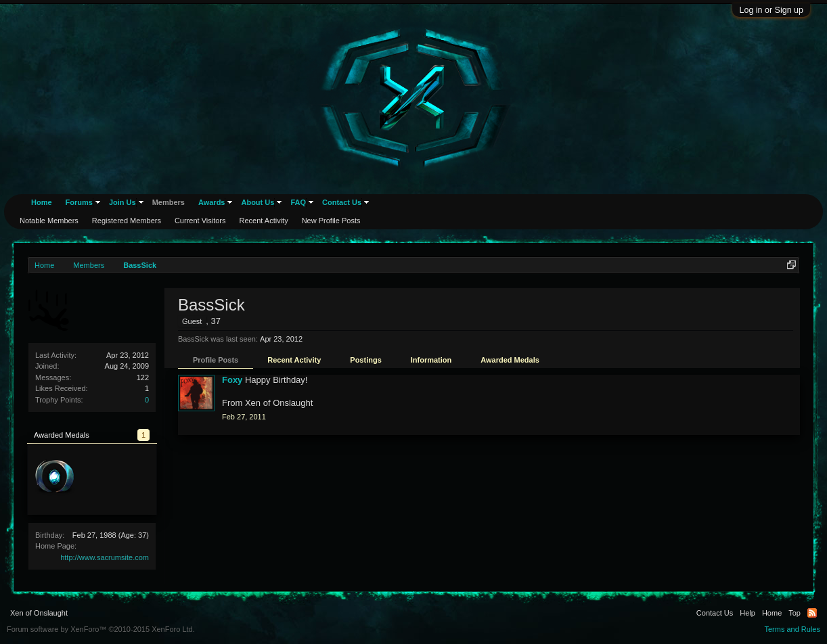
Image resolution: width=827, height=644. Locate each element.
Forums (79, 202)
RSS (812, 613)
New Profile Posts (331, 221)
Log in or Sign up (771, 10)
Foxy (232, 380)
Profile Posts (216, 360)
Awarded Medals (510, 360)
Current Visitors (200, 221)
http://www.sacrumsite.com (105, 557)
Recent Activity (294, 360)
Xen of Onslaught (39, 613)
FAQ (298, 202)
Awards (212, 202)
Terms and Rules (792, 629)
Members (169, 202)
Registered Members (127, 221)
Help (747, 613)
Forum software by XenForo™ (101, 629)
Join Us (122, 202)
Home (42, 202)
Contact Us (342, 202)
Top (795, 613)
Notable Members (49, 221)
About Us (258, 202)
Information (431, 360)
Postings (365, 360)
